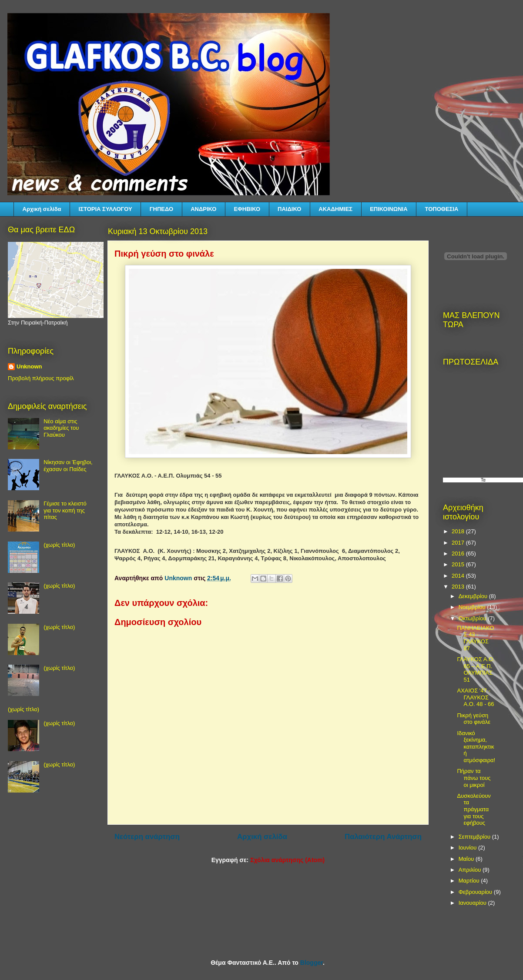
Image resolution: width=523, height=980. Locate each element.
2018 (459, 531)
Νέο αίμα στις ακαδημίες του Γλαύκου (61, 428)
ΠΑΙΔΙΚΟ (289, 209)
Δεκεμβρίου (474, 596)
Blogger (312, 963)
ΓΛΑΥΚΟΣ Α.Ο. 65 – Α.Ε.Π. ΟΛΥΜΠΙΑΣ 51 (476, 669)
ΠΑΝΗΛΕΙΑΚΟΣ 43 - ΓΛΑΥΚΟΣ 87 (475, 638)
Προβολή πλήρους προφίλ (41, 378)
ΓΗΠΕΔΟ (161, 209)
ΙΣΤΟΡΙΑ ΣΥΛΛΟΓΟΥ (106, 209)
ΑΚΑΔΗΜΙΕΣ (335, 209)
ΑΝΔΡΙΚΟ (203, 209)
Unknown (29, 366)
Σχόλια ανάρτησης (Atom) (287, 860)
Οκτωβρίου (473, 618)
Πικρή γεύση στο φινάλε (473, 719)
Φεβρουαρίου (476, 892)
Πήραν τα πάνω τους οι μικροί (474, 778)
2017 (459, 543)
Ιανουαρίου (473, 903)
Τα (483, 480)
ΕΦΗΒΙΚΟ (247, 209)
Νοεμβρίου (473, 607)
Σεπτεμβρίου (475, 837)
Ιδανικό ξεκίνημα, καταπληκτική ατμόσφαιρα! (476, 747)
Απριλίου (471, 870)
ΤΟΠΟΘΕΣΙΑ (442, 209)
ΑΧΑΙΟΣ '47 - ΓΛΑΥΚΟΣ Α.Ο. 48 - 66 (475, 697)
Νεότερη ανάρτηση (147, 837)
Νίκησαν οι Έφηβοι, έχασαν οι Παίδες (68, 466)
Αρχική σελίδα (42, 209)
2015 (459, 564)
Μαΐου (467, 859)
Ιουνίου (468, 848)
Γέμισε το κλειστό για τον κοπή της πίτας (65, 510)
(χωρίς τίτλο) (59, 545)
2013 (459, 587)
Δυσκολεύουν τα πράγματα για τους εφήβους (474, 809)
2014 (459, 576)
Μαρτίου (470, 881)
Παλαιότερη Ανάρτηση (383, 837)
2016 (459, 554)
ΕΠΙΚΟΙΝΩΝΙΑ (389, 209)
